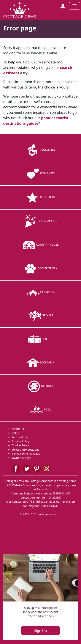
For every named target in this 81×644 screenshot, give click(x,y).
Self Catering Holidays (26, 454)
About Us (18, 429)
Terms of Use (20, 437)
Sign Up (40, 631)
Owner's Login (21, 458)
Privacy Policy (21, 441)
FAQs (15, 433)
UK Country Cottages (25, 450)
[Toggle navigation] (75, 6)
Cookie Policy (20, 445)
